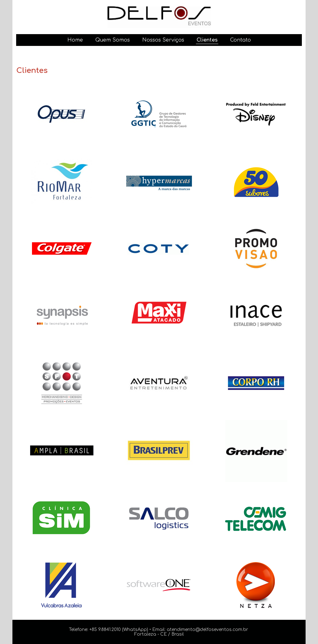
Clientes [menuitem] (207, 40)
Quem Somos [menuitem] (113, 40)
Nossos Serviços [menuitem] (163, 40)
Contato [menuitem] (241, 40)
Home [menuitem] (75, 40)
